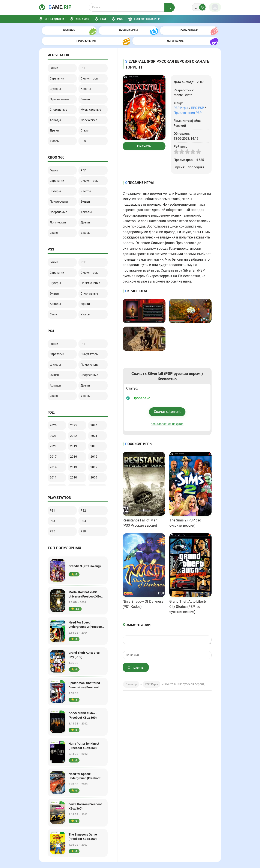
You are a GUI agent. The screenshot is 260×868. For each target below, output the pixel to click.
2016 (75, 408)
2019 (75, 399)
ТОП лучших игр (144, 19)
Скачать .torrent (167, 401)
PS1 (54, 465)
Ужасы (56, 121)
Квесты (88, 75)
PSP (85, 483)
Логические (91, 103)
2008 (55, 436)
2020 (55, 399)
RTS (85, 121)
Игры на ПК (137, 841)
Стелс (86, 112)
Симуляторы (92, 66)
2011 (55, 427)
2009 (95, 427)
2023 (55, 389)
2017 (55, 408)
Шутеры (57, 75)
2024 (95, 380)
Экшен (87, 84)
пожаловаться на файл (167, 414)
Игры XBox (171, 835)
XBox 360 (80, 19)
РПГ (85, 57)
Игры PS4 (170, 855)
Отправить (136, 658)
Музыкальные (93, 94)
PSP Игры (181, 98)
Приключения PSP (188, 102)
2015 (95, 408)
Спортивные (61, 94)
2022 (75, 389)
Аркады (57, 103)
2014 (55, 418)
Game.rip (131, 675)
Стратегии (59, 66)
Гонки (56, 57)
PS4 (117, 19)
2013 (75, 418)
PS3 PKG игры (173, 848)
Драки (56, 112)
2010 (75, 427)
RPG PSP (198, 98)
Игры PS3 (170, 841)
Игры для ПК (52, 19)
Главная (134, 835)
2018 (95, 399)
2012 (95, 418)
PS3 (100, 19)
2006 (95, 436)
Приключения (62, 84)
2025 (75, 380)
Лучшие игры (138, 848)
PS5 (54, 483)
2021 (95, 389)
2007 (75, 436)
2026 (55, 380)
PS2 (85, 465)
